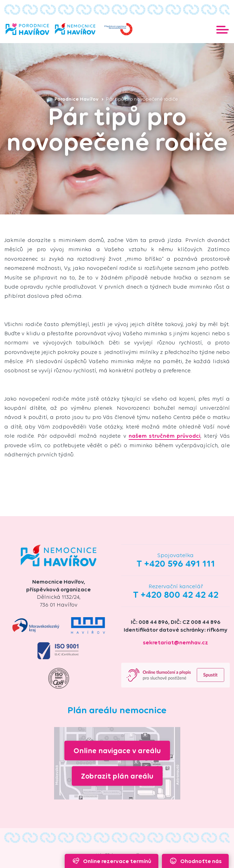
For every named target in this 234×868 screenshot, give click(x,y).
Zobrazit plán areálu (117, 776)
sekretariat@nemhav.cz (175, 642)
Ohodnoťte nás (195, 861)
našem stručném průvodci (165, 436)
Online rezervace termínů (112, 861)
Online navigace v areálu (117, 750)
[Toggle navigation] (223, 29)
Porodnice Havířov (79, 99)
